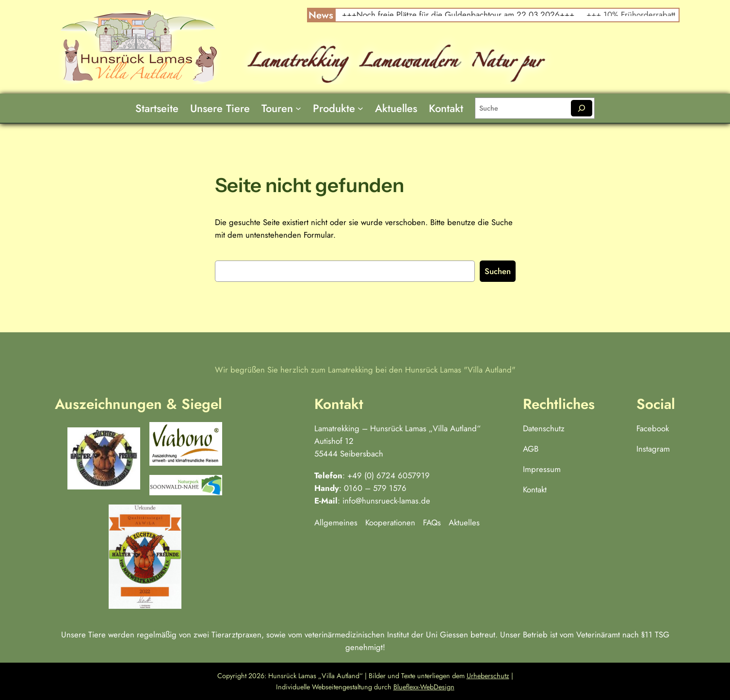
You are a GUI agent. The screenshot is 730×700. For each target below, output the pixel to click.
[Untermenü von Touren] (298, 108)
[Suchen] (581, 108)
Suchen (498, 271)
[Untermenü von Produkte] (360, 108)
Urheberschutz (488, 676)
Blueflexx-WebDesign (424, 687)
